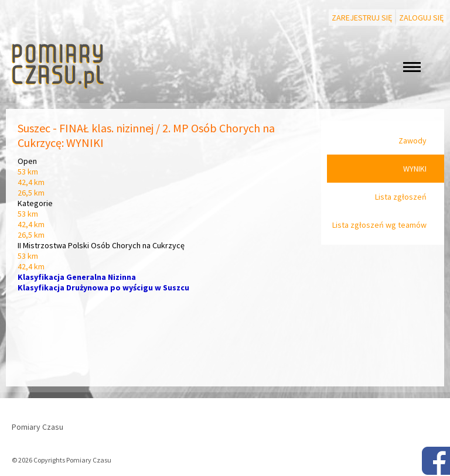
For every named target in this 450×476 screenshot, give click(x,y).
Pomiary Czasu (37, 427)
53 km (28, 172)
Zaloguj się (421, 18)
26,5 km (31, 193)
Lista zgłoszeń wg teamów (379, 225)
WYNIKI (415, 169)
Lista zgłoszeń (401, 197)
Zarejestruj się (362, 18)
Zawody (412, 141)
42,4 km (31, 182)
